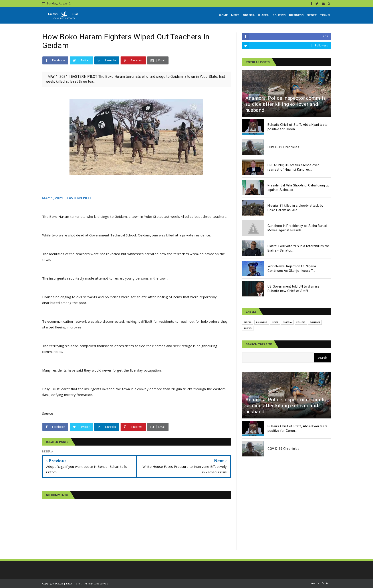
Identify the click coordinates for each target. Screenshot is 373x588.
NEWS (235, 15)
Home (311, 583)
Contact (326, 583)
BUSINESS (296, 15)
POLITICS (279, 15)
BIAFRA (263, 15)
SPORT (312, 15)
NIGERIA (249, 15)
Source (48, 413)
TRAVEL (325, 15)
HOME (223, 15)
